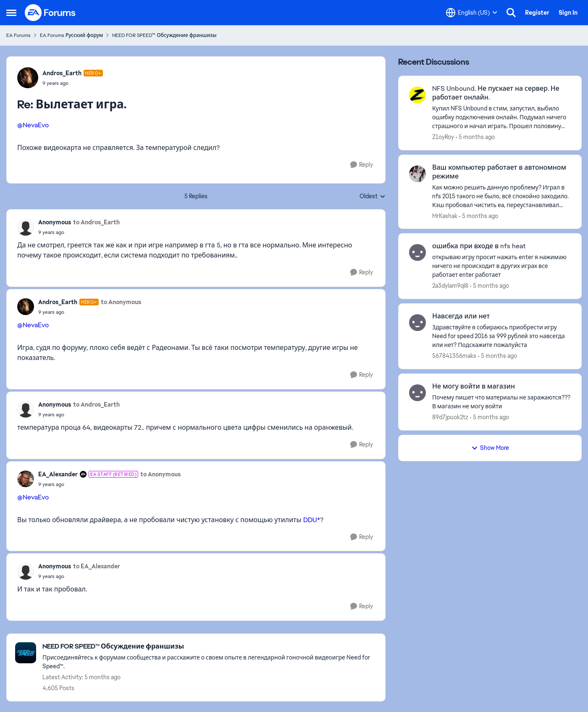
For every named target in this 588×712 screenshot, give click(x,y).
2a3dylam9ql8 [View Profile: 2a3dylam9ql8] (450, 286)
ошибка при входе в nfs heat (479, 246)
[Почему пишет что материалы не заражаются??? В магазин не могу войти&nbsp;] (501, 402)
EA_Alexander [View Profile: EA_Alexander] (58, 474)
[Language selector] (472, 13)
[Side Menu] (11, 13)
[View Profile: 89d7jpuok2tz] (417, 393)
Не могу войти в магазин (474, 386)
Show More (490, 448)
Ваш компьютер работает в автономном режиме (499, 172)
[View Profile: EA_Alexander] (26, 479)
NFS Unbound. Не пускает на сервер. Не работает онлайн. (496, 93)
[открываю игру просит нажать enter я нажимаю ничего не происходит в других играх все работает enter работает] (501, 266)
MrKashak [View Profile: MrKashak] (445, 215)
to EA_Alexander (97, 566)
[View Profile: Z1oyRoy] (417, 95)
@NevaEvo (33, 125)
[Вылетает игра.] (73, 83)
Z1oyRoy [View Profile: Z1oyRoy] (443, 137)
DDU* (312, 520)
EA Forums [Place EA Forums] (18, 35)
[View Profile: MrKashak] (417, 174)
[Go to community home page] (50, 13)
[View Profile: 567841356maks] (417, 323)
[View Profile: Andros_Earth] (28, 78)
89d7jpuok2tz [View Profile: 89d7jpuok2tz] (450, 417)
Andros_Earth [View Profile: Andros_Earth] (62, 73)
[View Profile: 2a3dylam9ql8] (417, 252)
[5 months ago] (475, 137)
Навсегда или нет (461, 316)
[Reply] (362, 165)
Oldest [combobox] (373, 197)
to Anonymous (121, 302)
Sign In (568, 13)
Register (537, 13)
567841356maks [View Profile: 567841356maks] (454, 356)
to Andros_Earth (96, 222)
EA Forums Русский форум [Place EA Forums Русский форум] (71, 35)
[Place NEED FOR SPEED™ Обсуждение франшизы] (210, 647)
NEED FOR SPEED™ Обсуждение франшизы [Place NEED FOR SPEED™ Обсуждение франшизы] (164, 35)
